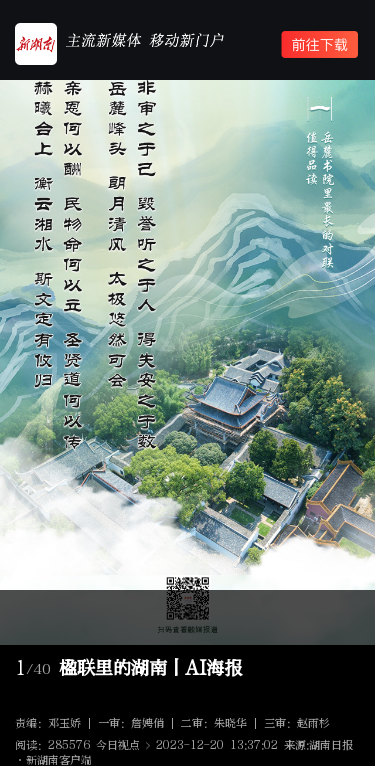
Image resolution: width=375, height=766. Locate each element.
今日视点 (118, 745)
